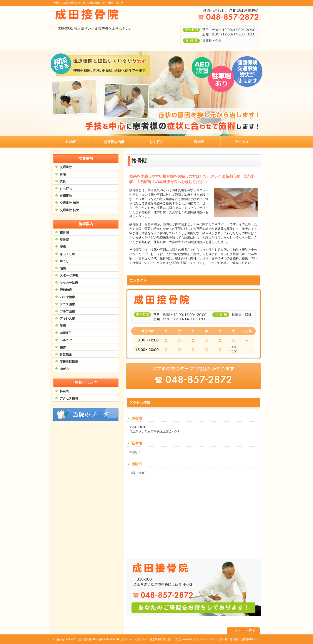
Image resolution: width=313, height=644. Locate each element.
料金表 (64, 391)
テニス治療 (67, 304)
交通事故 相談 (69, 203)
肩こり (64, 261)
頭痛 (63, 268)
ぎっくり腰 (67, 254)
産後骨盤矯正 (69, 362)
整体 (63, 347)
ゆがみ (64, 369)
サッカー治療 (69, 283)
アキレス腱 (67, 319)
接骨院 (64, 232)
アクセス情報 (69, 398)
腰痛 (63, 247)
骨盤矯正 (66, 354)
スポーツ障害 (69, 275)
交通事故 (66, 167)
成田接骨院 (85, 639)
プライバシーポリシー (134, 639)
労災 (63, 181)
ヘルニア (66, 340)
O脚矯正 (66, 333)
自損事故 (66, 196)
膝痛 (63, 326)
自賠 (63, 174)
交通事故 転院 (69, 210)
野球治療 (66, 290)
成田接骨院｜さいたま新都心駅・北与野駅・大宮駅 (93, 3)
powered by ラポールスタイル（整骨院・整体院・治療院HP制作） (221, 639)
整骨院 (64, 240)
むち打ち (66, 189)
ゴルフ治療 (67, 311)
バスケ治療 (67, 297)
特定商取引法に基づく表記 (165, 639)
